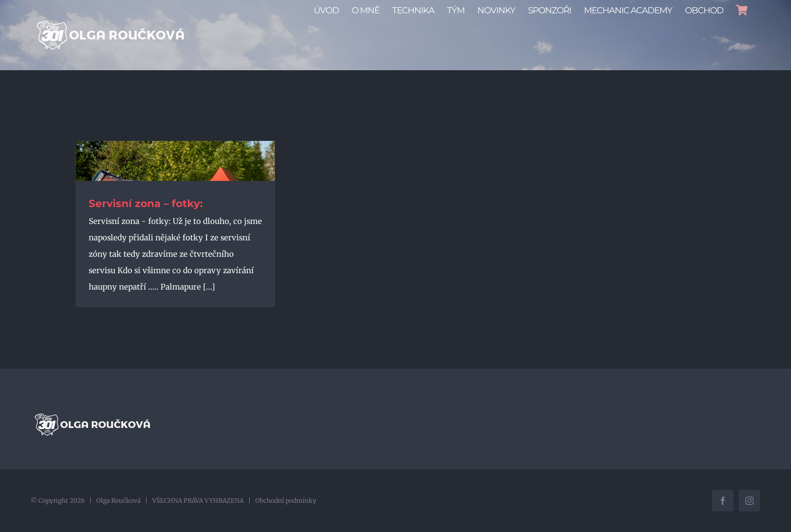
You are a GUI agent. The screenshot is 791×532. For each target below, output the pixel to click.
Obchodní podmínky (286, 500)
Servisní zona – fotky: (146, 203)
